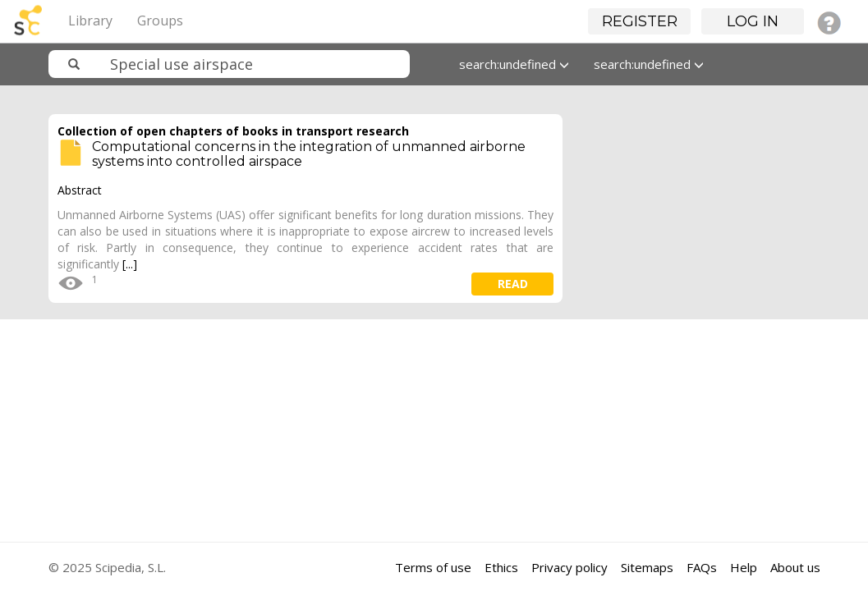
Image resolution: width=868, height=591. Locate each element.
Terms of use (433, 567)
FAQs (702, 567)
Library (90, 21)
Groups (160, 21)
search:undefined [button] (514, 64)
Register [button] (640, 21)
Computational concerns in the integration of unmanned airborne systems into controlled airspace (309, 154)
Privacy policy (569, 567)
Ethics (501, 567)
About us (795, 567)
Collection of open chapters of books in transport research (233, 131)
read (513, 284)
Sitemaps (647, 567)
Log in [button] (753, 21)
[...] (130, 264)
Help (744, 567)
